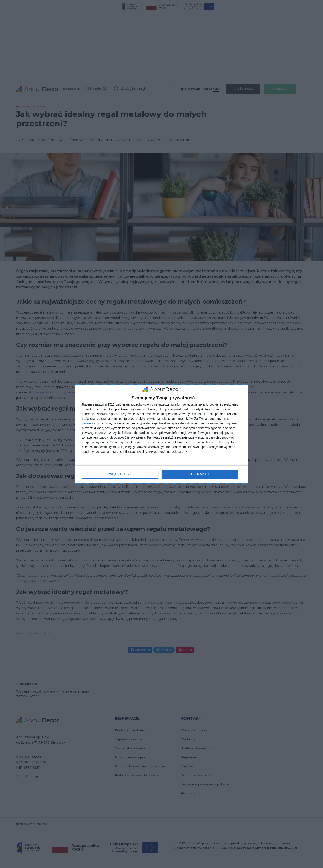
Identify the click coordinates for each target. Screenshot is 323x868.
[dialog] (161, 434)
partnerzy (88, 423)
